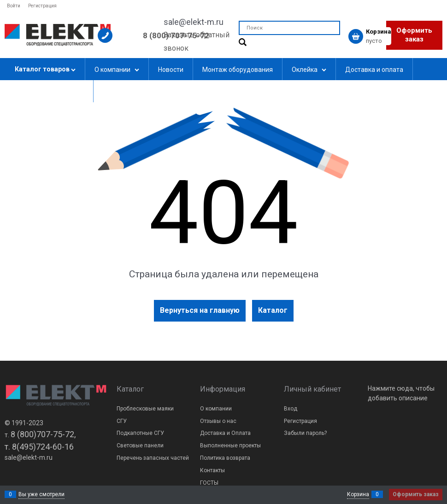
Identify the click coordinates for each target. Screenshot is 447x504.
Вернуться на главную (200, 310)
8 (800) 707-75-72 (176, 35)
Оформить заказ (414, 35)
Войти (14, 6)
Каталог (273, 310)
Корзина (358, 494)
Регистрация (42, 6)
